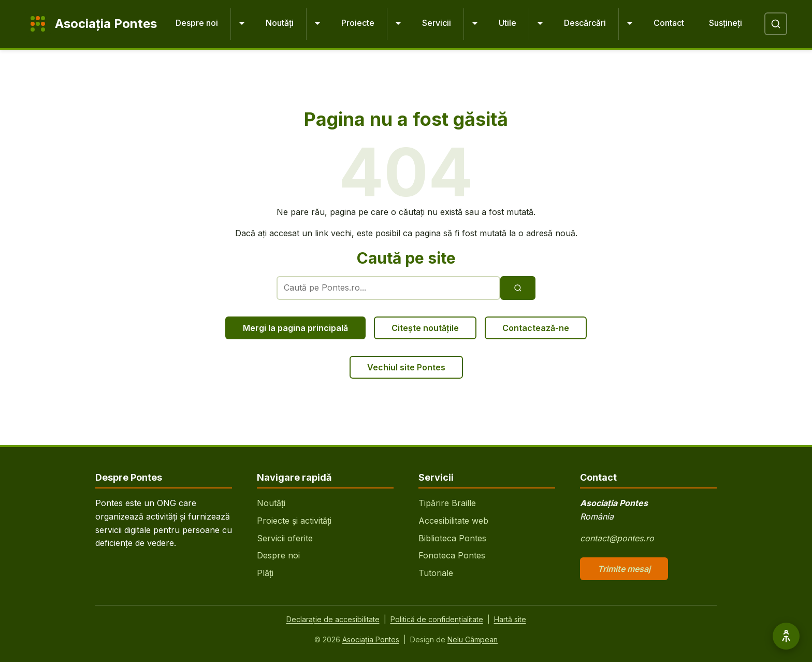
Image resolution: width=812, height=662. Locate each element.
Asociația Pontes (371, 639)
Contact (669, 23)
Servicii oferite (285, 538)
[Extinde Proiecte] (398, 24)
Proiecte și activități (294, 521)
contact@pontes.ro (617, 538)
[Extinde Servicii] (475, 24)
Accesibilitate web (453, 521)
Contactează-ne (536, 328)
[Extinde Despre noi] (242, 24)
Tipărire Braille (447, 503)
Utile (508, 23)
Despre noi (197, 23)
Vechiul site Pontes (406, 367)
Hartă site (510, 619)
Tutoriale (436, 573)
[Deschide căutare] (776, 24)
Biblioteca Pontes (452, 538)
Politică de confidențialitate (437, 619)
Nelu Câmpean (473, 639)
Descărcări (585, 23)
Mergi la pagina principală (295, 328)
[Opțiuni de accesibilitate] (786, 636)
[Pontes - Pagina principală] (91, 24)
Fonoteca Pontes (452, 555)
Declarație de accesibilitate (333, 619)
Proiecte (358, 23)
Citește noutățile (425, 328)
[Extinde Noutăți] (317, 24)
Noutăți (280, 23)
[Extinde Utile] (540, 24)
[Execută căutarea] (518, 288)
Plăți (265, 573)
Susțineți (726, 23)
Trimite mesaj (624, 569)
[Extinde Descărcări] (630, 24)
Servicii (437, 23)
